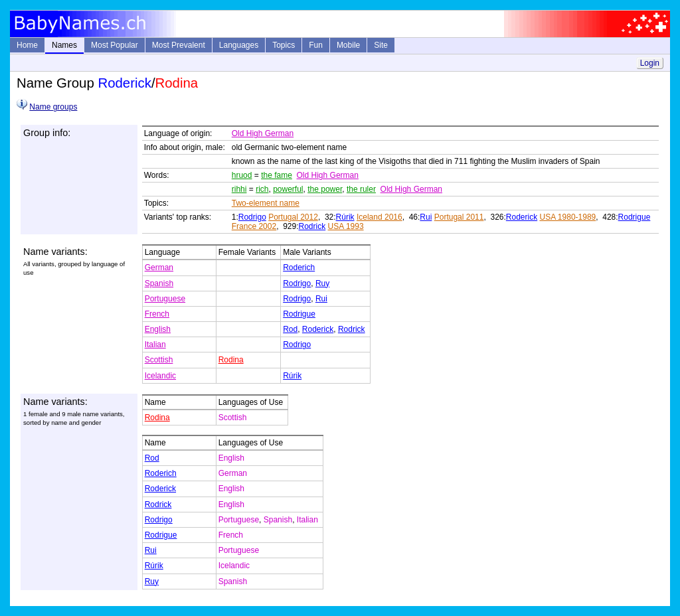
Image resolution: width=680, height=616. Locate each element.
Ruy (322, 283)
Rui (426, 217)
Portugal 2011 (459, 217)
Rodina (231, 360)
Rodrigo (252, 217)
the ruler (361, 189)
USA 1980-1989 (568, 217)
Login (650, 63)
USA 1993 (346, 226)
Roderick (522, 217)
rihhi (239, 189)
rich (262, 189)
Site (381, 45)
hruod (242, 175)
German (159, 268)
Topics (284, 45)
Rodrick (312, 226)
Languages (239, 45)
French (157, 314)
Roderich (299, 268)
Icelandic (160, 376)
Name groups (53, 107)
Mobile (348, 45)
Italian (155, 345)
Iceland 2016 (380, 217)
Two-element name (266, 203)
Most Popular (115, 45)
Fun (316, 45)
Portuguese (165, 299)
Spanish (159, 283)
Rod (290, 329)
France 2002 (254, 226)
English (158, 329)
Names (64, 45)
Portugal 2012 (293, 217)
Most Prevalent (179, 45)
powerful (288, 189)
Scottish (159, 360)
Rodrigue (635, 217)
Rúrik (345, 217)
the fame (277, 175)
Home (27, 45)
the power (325, 189)
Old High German (263, 133)
